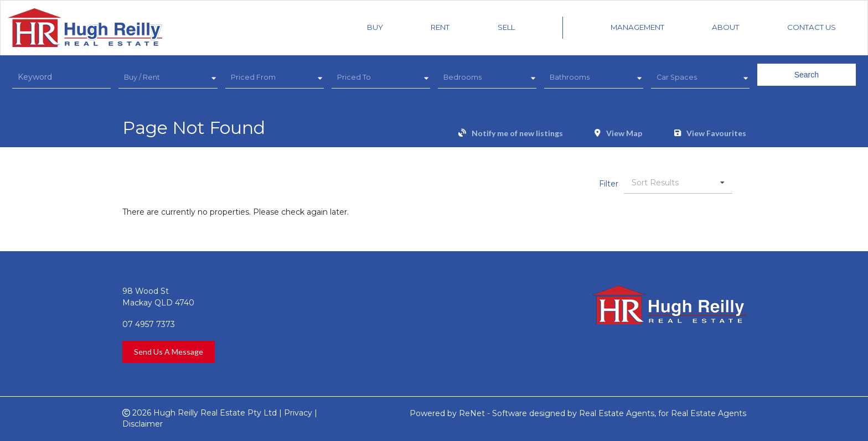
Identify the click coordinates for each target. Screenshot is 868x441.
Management (637, 27)
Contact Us (812, 27)
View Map (624, 133)
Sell (506, 27)
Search (807, 75)
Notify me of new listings (517, 133)
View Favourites (716, 133)
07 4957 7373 (149, 324)
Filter (609, 184)
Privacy (298, 413)
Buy (375, 27)
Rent (440, 27)
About (725, 27)
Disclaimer (143, 424)
